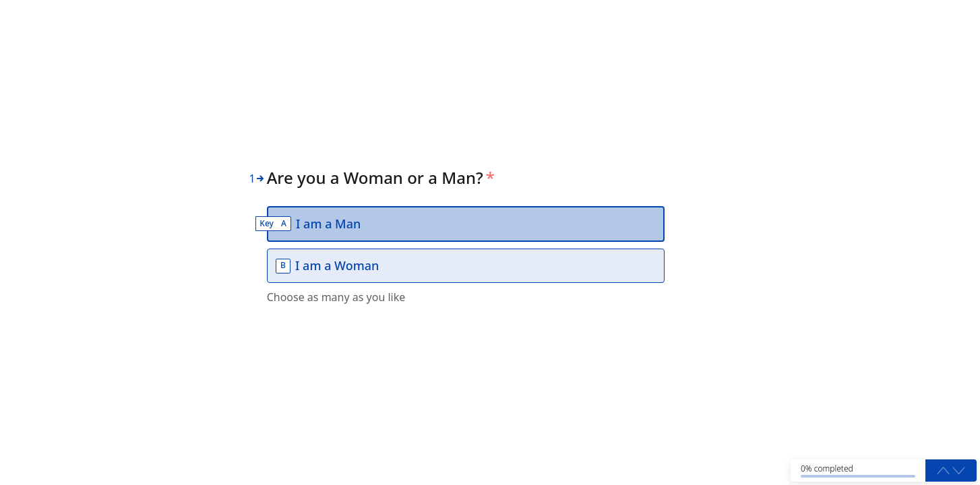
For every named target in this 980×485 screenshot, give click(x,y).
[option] (466, 224)
